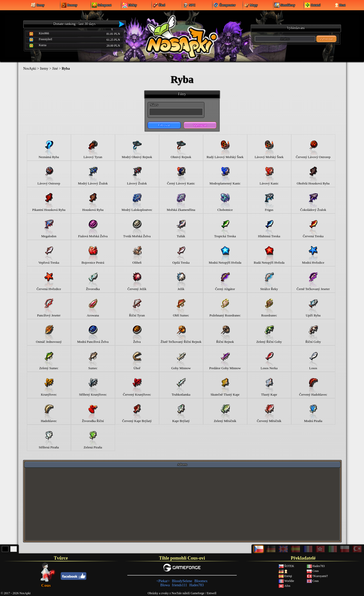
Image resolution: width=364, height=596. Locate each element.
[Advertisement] (182, 504)
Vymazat (200, 125)
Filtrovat (164, 125)
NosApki (30, 69)
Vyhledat (326, 39)
